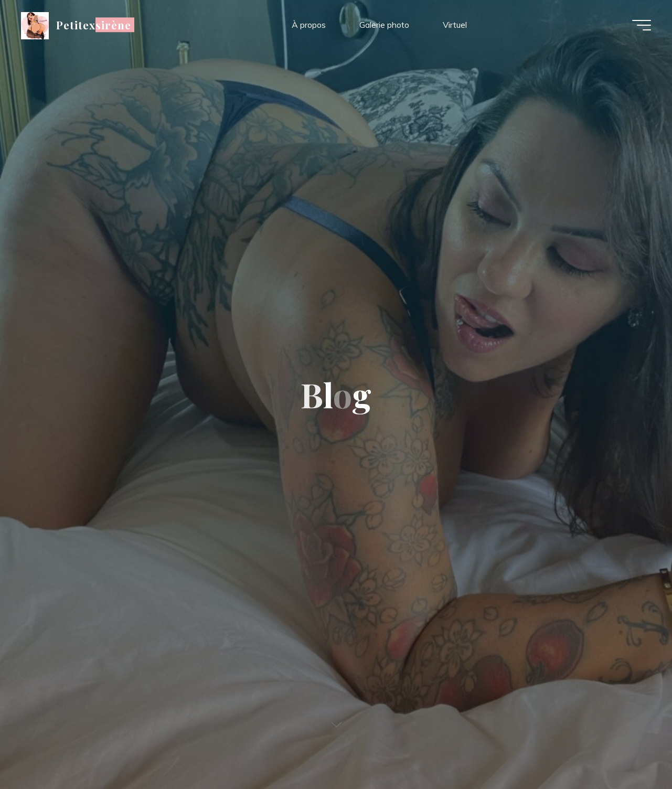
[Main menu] (642, 25)
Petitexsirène (94, 25)
